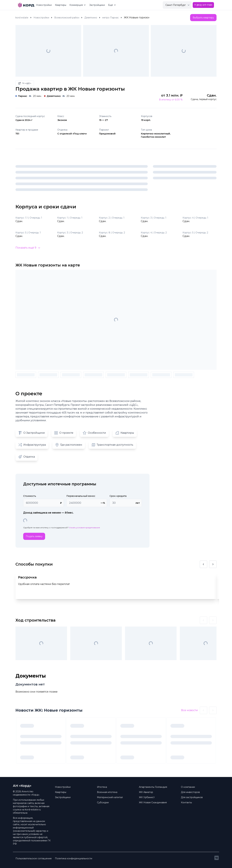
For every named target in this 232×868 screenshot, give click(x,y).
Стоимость (30, 496)
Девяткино (91, 18)
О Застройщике (31, 433)
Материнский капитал (110, 797)
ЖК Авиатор (146, 792)
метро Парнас (111, 18)
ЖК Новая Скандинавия (153, 802)
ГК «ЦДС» (25, 83)
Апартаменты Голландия (153, 787)
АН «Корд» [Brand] (22, 786)
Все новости (189, 710)
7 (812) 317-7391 (203, 5)
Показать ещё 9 (28, 248)
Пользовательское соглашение (34, 858)
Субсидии (103, 802)
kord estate (22, 18)
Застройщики (97, 5)
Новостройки (44, 5)
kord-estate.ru (33, 810)
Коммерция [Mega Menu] (78, 5)
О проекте (64, 433)
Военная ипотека (107, 792)
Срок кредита (118, 496)
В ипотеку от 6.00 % (171, 100)
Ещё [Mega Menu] (112, 5)
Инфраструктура (32, 445)
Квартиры (61, 5)
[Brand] (26, 5)
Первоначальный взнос (81, 496)
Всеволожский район (67, 18)
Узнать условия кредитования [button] (84, 528)
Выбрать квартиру (203, 18)
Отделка (27, 457)
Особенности (94, 433)
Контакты (186, 802)
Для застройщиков (192, 797)
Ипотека (102, 787)
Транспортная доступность (112, 445)
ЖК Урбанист (147, 797)
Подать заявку (34, 536)
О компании (188, 787)
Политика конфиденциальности (74, 858)
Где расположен (69, 445)
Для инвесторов (190, 792)
